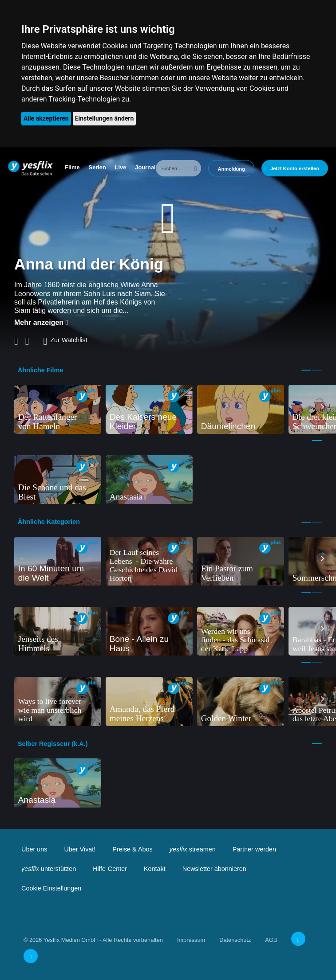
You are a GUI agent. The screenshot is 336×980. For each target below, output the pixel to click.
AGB (271, 940)
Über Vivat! (80, 849)
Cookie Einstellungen (51, 888)
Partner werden (254, 849)
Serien (97, 167)
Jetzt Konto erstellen (295, 168)
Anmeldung (231, 169)
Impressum (191, 940)
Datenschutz (235, 940)
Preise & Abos (132, 849)
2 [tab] (317, 370)
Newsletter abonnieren (214, 869)
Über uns (34, 849)
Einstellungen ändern (105, 118)
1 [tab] (306, 370)
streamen (193, 849)
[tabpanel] (58, 409)
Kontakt (155, 869)
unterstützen (49, 869)
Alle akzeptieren (46, 118)
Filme (72, 167)
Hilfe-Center (110, 869)
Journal (145, 167)
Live (121, 167)
